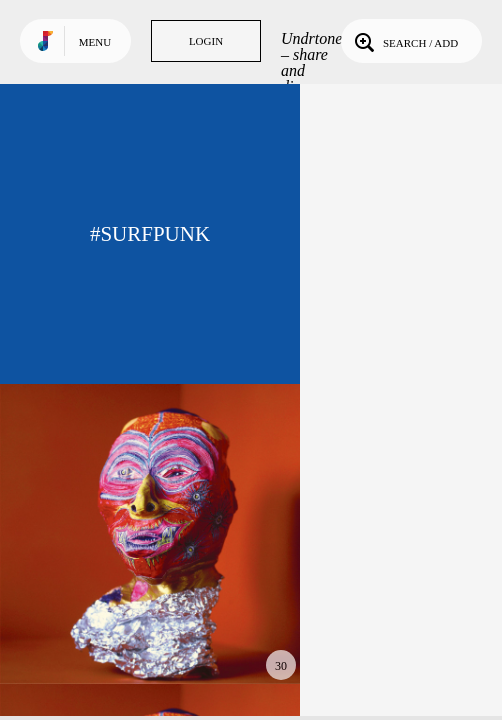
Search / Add (404, 41)
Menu (95, 42)
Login (206, 41)
